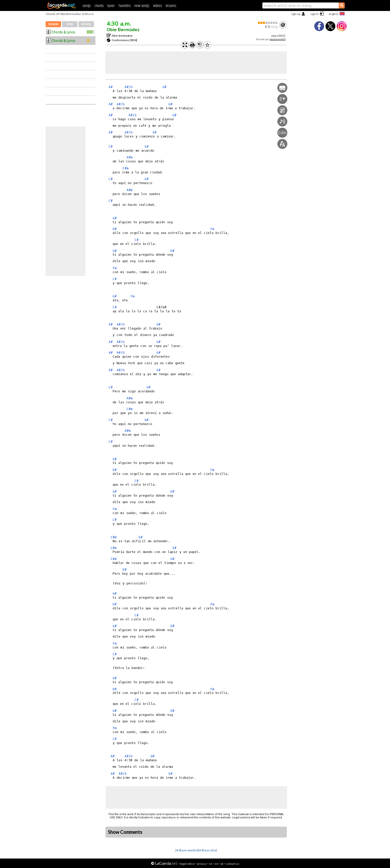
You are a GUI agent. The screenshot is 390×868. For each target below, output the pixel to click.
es (211, 864)
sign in (314, 14)
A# (111, 87)
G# (164, 87)
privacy (202, 864)
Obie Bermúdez (123, 30)
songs (87, 6)
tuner (111, 6)
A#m (130, 157)
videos (157, 6)
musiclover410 (277, 39)
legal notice (187, 864)
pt (222, 864)
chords (99, 6)
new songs (142, 6)
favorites (124, 6)
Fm (212, 229)
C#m (126, 168)
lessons (171, 6)
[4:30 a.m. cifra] (207, 850)
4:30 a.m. (119, 24)
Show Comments (125, 832)
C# (111, 147)
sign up (296, 14)
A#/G (129, 87)
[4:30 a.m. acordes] (187, 850)
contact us (233, 864)
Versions (53, 24)
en (217, 864)
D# (115, 229)
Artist (70, 24)
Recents (86, 24)
